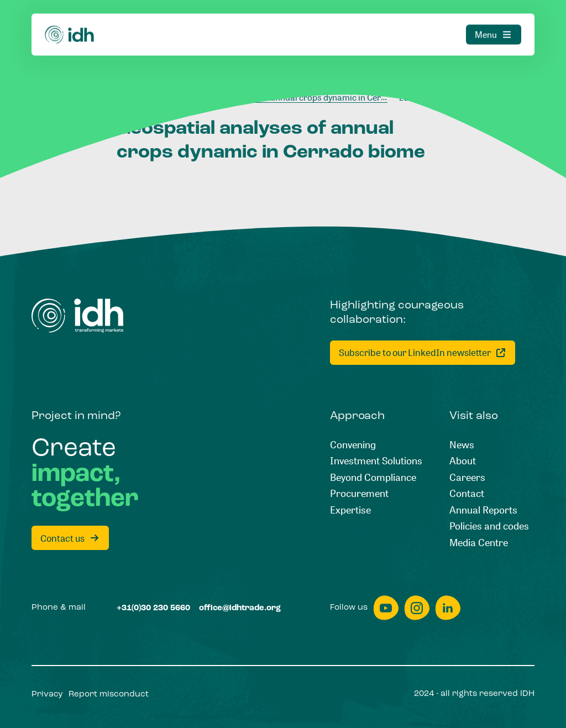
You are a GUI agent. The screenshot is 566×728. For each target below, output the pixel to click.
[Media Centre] (479, 543)
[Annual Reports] (483, 510)
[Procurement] (359, 494)
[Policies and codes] (489, 526)
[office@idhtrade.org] (240, 608)
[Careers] (467, 478)
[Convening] (353, 445)
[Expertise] (350, 510)
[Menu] (494, 20)
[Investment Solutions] (376, 461)
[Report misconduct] (109, 695)
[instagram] (417, 608)
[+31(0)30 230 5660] (153, 608)
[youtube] (386, 608)
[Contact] (467, 494)
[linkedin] (448, 608)
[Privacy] (47, 695)
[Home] (70, 21)
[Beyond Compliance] (373, 478)
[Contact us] (70, 538)
